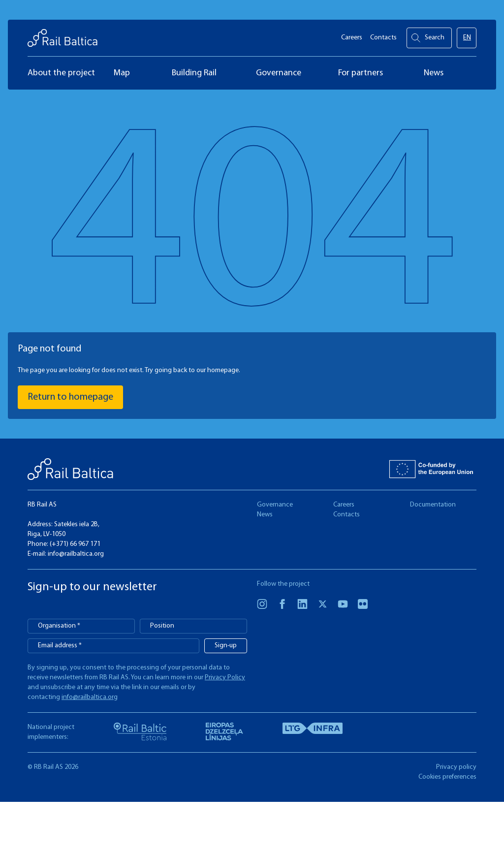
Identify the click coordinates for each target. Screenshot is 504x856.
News (265, 515)
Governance (275, 505)
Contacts (383, 35)
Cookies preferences (447, 777)
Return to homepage (70, 397)
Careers (352, 35)
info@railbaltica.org (76, 554)
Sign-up (226, 646)
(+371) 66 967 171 (75, 544)
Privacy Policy (225, 678)
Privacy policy (456, 767)
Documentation (433, 505)
